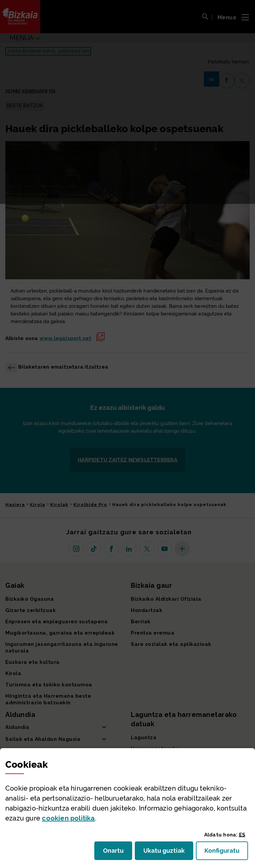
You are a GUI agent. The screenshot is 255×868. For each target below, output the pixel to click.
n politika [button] (68, 818)
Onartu (118, 853)
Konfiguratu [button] (226, 853)
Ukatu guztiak (166, 853)
